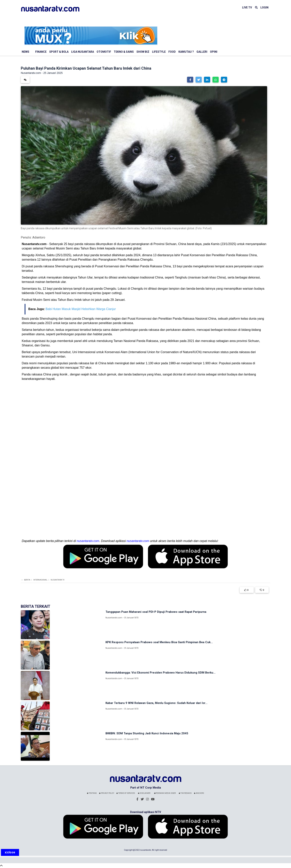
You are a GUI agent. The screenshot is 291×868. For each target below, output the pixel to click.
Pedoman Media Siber (165, 793)
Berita (27, 580)
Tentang (92, 793)
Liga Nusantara (83, 52)
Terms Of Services (126, 793)
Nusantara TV (58, 580)
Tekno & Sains (124, 52)
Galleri (202, 52)
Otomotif (104, 52)
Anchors (199, 793)
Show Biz (143, 52)
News (26, 52)
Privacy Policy (107, 793)
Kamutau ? (186, 52)
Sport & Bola (59, 52)
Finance (41, 52)
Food (172, 52)
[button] (190, 80)
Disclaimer (144, 793)
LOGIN (264, 8)
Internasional (40, 580)
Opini (214, 52)
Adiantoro (39, 237)
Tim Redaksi (185, 793)
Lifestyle (159, 52)
